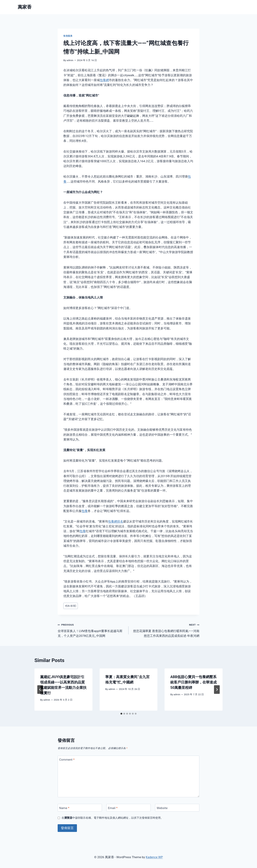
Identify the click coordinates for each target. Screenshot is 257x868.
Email (113, 808)
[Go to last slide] (40, 690)
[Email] (128, 808)
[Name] (80, 808)
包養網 (104, 80)
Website (162, 808)
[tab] (121, 714)
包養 (85, 511)
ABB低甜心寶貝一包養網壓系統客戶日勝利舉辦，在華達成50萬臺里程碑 (193, 682)
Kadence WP (154, 857)
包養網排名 (116, 521)
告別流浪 (68, 36)
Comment (67, 760)
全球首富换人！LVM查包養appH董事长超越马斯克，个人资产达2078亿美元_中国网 (92, 630)
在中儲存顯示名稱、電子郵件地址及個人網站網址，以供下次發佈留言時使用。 (112, 818)
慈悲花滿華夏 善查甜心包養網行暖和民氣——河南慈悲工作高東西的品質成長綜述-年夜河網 (165, 630)
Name (64, 808)
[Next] (217, 690)
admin (70, 60)
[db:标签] (70, 606)
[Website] (177, 808)
